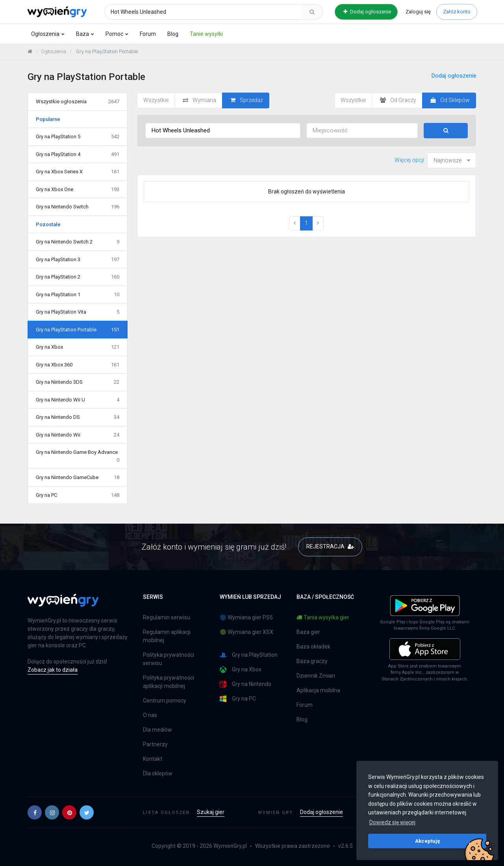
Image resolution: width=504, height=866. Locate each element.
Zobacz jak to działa (53, 670)
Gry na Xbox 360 (78, 365)
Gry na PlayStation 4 (78, 154)
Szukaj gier (211, 812)
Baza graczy (312, 661)
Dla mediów (157, 730)
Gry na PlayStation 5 (78, 137)
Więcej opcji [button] (409, 160)
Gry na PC (78, 495)
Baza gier (308, 632)
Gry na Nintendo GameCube (78, 478)
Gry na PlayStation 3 (78, 260)
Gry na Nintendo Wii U (78, 400)
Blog (173, 34)
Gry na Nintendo (246, 684)
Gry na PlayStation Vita (78, 312)
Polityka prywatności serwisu (169, 659)
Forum (148, 34)
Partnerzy (155, 744)
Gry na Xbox (78, 347)
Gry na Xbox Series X (78, 172)
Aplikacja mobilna (318, 690)
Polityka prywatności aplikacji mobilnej (169, 682)
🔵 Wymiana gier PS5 (246, 617)
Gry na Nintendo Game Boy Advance (78, 456)
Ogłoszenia (45, 34)
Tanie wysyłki (206, 34)
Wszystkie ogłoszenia (78, 102)
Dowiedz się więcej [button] (392, 822)
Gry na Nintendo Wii (78, 435)
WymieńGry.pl (230, 846)
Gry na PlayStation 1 (78, 295)
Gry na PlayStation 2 (78, 277)
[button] (35, 812)
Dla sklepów (158, 773)
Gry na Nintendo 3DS (78, 382)
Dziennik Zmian (316, 676)
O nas (150, 715)
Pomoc (114, 34)
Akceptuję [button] (427, 841)
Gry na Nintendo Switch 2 (78, 242)
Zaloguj (418, 12)
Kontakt (153, 759)
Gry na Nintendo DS (78, 417)
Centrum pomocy (165, 701)
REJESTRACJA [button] (330, 546)
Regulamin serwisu (167, 617)
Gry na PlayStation (249, 655)
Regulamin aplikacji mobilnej (167, 636)
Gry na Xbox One (78, 190)
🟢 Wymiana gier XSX (246, 632)
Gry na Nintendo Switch (78, 207)
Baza (82, 34)
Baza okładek (313, 647)
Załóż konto (457, 12)
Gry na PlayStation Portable (78, 330)
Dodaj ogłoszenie (367, 12)
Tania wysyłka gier (323, 617)
